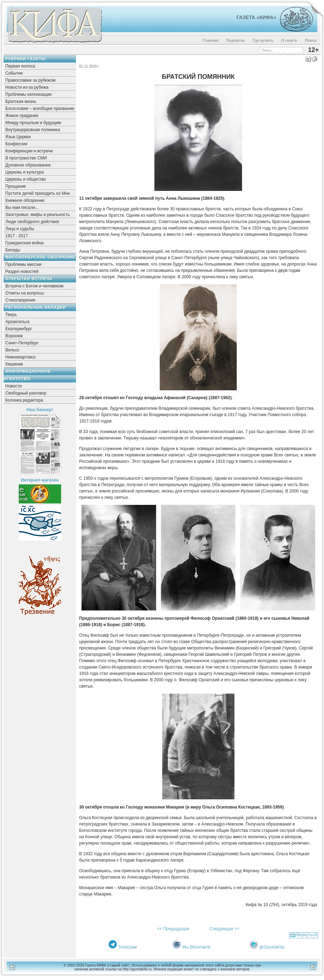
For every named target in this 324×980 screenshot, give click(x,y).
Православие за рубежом (30, 80)
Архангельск (17, 322)
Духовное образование (28, 165)
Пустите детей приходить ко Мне (38, 193)
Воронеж (14, 336)
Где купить (263, 40)
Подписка (235, 40)
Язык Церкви (18, 137)
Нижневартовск (20, 357)
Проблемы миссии (23, 264)
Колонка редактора (24, 400)
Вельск (12, 350)
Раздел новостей (22, 272)
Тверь (11, 315)
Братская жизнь (21, 101)
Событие (14, 73)
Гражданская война (24, 243)
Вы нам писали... (22, 208)
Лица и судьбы (20, 229)
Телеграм (127, 947)
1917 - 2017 (17, 236)
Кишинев (14, 364)
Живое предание (22, 116)
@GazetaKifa (272, 947)
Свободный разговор (26, 393)
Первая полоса (20, 66)
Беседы (13, 250)
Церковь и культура (25, 172)
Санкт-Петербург (22, 343)
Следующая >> (224, 929)
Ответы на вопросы (25, 293)
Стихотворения (20, 300)
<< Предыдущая (173, 929)
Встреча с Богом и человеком (34, 286)
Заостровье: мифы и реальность (38, 215)
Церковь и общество (26, 179)
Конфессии (16, 144)
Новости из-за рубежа (27, 87)
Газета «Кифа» (256, 17)
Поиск (311, 40)
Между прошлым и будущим (33, 123)
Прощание (16, 186)
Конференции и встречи (29, 151)
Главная (210, 40)
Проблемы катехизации (28, 94)
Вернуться (307, 935)
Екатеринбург (19, 329)
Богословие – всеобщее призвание (40, 109)
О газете (289, 40)
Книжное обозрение (25, 200)
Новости (13, 386)
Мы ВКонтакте (196, 947)
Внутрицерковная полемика (33, 130)
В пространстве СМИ (26, 158)
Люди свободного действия (32, 222)
